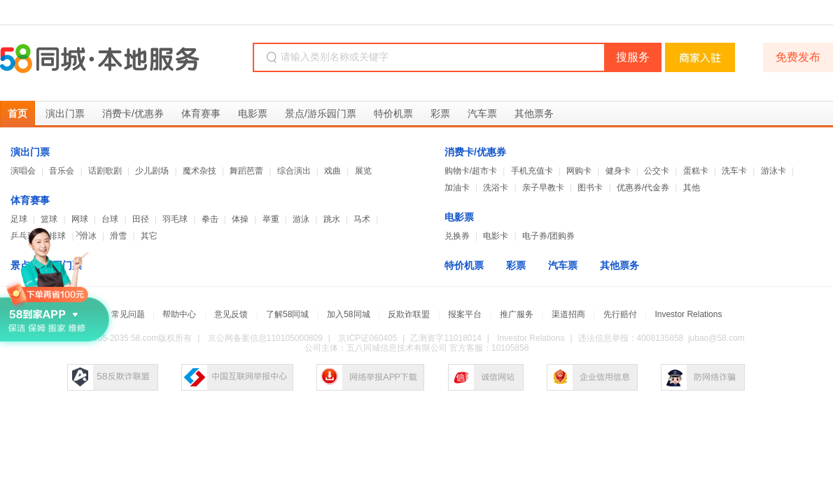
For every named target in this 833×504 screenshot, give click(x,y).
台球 (110, 219)
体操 (240, 219)
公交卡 (657, 171)
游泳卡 (773, 171)
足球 (19, 219)
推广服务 (517, 314)
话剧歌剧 (105, 171)
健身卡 (618, 171)
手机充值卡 (532, 171)
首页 (17, 113)
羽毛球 (175, 219)
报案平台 (465, 314)
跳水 (332, 219)
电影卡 (496, 236)
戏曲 (332, 171)
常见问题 (128, 314)
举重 (271, 219)
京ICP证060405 (367, 338)
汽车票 (482, 113)
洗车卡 (734, 171)
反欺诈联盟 (409, 314)
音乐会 (62, 171)
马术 (362, 219)
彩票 (440, 113)
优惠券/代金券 (643, 188)
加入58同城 (348, 314)
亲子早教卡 (543, 188)
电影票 (253, 113)
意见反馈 (231, 314)
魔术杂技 (199, 171)
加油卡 (457, 188)
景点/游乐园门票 (321, 113)
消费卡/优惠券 (133, 113)
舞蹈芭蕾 (246, 171)
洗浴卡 (496, 188)
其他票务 (534, 113)
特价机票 (393, 113)
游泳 (301, 219)
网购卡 (579, 171)
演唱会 (23, 171)
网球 (80, 219)
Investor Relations (688, 314)
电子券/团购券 (548, 236)
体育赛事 (201, 113)
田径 (141, 219)
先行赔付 (620, 314)
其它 (149, 236)
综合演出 (294, 171)
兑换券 (457, 236)
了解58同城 (287, 314)
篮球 (49, 219)
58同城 (100, 59)
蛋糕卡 (696, 171)
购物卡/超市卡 (471, 171)
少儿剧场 (152, 171)
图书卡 (590, 188)
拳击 (210, 219)
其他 (692, 188)
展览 (363, 171)
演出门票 (65, 113)
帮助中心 (179, 314)
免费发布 (798, 57)
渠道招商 (568, 314)
